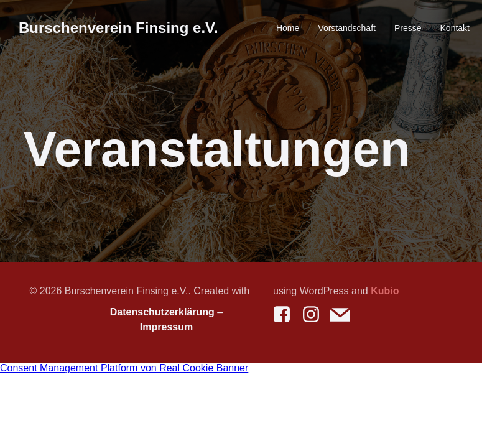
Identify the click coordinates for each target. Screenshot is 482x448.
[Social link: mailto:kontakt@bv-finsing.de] (345, 315)
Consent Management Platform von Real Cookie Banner (124, 368)
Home (288, 28)
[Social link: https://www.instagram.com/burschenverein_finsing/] (316, 315)
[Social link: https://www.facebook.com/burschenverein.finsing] (286, 315)
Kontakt (455, 28)
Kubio (385, 291)
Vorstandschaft (347, 28)
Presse (408, 28)
